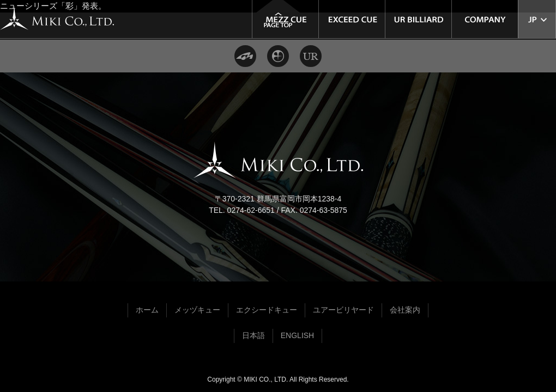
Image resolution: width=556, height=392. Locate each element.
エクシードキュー (267, 310)
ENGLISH (297, 335)
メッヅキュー (197, 310)
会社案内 (405, 310)
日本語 (253, 335)
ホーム (147, 310)
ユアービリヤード (343, 310)
